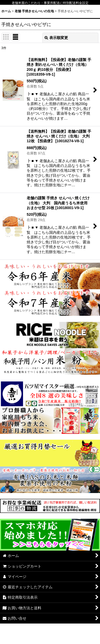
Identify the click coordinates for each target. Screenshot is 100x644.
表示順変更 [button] (56, 38)
